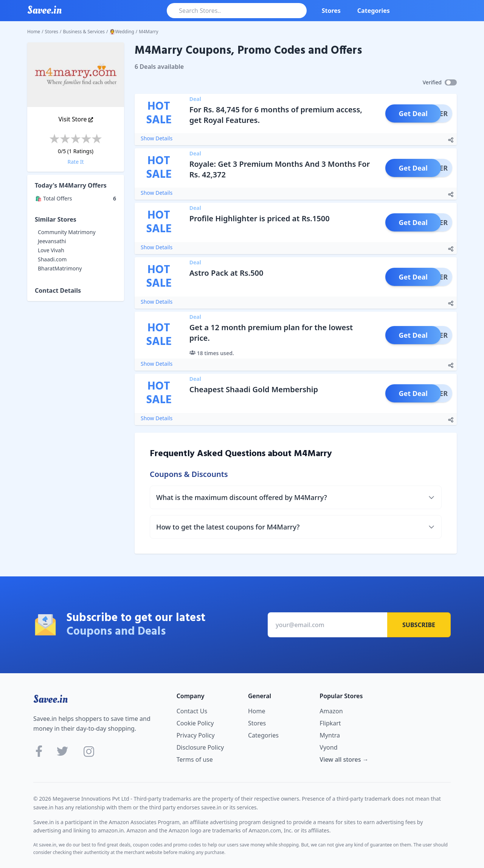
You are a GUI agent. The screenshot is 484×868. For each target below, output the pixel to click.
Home (34, 32)
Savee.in (50, 699)
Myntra (330, 735)
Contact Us (192, 711)
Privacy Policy (196, 735)
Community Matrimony (67, 232)
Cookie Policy (195, 723)
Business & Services (84, 32)
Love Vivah (51, 250)
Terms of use (195, 759)
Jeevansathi (52, 241)
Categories (374, 11)
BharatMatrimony (60, 268)
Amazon (331, 711)
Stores (331, 11)
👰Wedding (122, 32)
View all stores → (344, 759)
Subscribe (419, 625)
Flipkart (330, 723)
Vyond (328, 747)
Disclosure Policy (200, 747)
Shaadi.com (52, 259)
